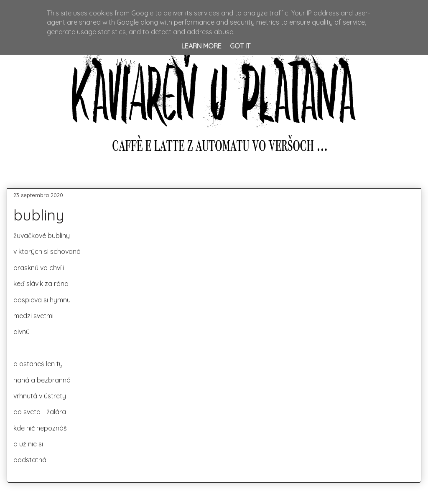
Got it (240, 46)
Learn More (201, 46)
